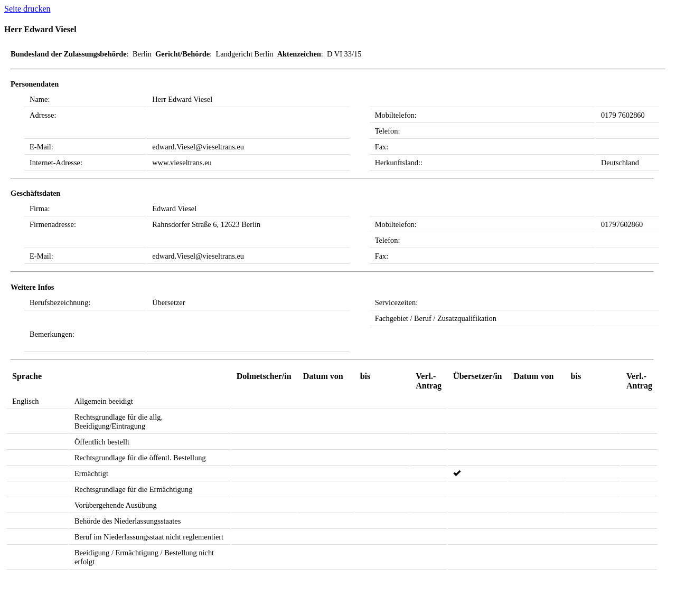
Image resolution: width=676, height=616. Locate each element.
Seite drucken (27, 9)
